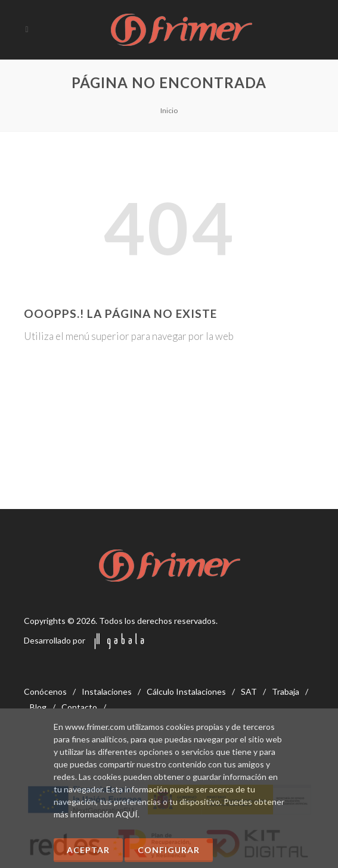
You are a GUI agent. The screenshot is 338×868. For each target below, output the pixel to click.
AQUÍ (127, 814)
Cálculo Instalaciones (186, 691)
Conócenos (45, 691)
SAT (249, 691)
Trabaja (286, 691)
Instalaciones (107, 691)
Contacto (79, 707)
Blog (38, 707)
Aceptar (88, 850)
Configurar (169, 850)
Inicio (169, 110)
